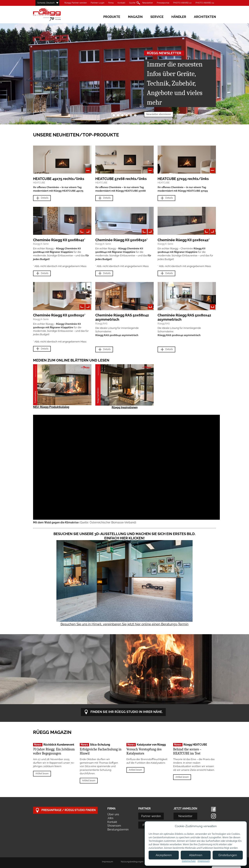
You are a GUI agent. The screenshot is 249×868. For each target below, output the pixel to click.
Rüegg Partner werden (76, 3)
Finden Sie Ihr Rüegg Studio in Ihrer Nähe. (123, 712)
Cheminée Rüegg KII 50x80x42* (184, 240)
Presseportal (163, 3)
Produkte (112, 17)
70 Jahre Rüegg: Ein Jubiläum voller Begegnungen (54, 751)
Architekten (205, 17)
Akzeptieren (164, 855)
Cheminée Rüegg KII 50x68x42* (59, 240)
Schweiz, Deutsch (46, 3)
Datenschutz (189, 861)
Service (157, 17)
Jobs (110, 818)
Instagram (213, 816)
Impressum (107, 862)
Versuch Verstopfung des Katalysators (144, 751)
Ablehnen (196, 855)
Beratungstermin (118, 830)
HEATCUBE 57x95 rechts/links (183, 179)
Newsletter (148, 3)
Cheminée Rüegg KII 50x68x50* (121, 240)
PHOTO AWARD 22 (182, 3)
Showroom (114, 826)
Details (42, 198)
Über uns (113, 814)
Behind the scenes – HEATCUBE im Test (187, 751)
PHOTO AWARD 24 (205, 3)
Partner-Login (97, 3)
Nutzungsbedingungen (132, 862)
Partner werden (151, 816)
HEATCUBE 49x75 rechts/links (59, 179)
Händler (179, 17)
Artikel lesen (42, 774)
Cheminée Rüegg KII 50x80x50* (59, 315)
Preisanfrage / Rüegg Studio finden (65, 810)
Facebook (213, 809)
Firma (111, 3)
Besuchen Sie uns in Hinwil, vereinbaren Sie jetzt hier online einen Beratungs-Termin (124, 624)
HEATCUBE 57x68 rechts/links (121, 179)
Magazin (135, 17)
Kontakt (121, 3)
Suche (132, 3)
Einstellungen (228, 855)
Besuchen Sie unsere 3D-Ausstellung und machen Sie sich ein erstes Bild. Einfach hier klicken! (124, 536)
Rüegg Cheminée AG (53, 14)
